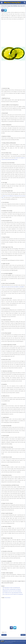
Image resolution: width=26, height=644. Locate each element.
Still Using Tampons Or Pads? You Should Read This (11, 588)
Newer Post (4, 635)
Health (6, 632)
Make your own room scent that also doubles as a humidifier (13, 287)
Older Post (23, 635)
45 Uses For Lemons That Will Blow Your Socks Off (13, 6)
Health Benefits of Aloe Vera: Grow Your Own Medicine (12, 591)
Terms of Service (6, 643)
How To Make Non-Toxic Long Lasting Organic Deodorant (12, 593)
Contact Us (11, 643)
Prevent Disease (8, 598)
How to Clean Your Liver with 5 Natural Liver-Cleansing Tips (13, 594)
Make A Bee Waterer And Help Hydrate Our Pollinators (12, 589)
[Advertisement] (13, 612)
